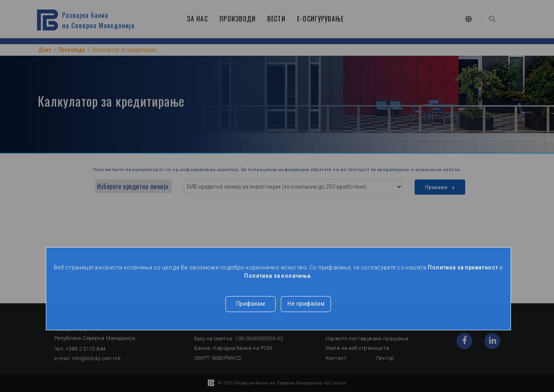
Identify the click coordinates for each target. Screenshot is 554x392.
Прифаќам (251, 304)
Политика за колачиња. (278, 276)
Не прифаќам (306, 304)
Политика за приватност (463, 267)
